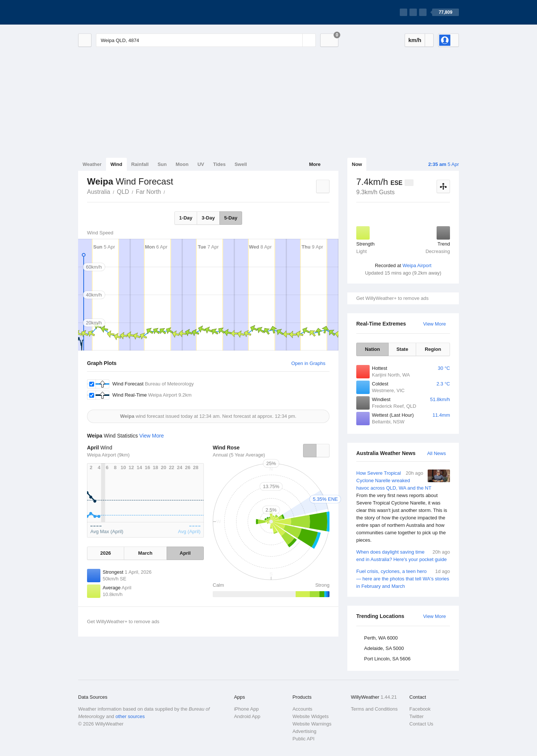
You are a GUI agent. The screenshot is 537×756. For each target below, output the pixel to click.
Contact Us (421, 724)
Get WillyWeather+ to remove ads (392, 298)
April (185, 553)
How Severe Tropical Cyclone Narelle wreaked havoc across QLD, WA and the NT (403, 507)
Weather (92, 164)
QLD (123, 192)
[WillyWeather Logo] (113, 12)
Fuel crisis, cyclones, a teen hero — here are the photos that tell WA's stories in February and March (403, 578)
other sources (130, 716)
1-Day (186, 218)
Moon (182, 164)
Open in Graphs (308, 363)
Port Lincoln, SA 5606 (387, 659)
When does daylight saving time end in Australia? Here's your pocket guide (403, 555)
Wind (116, 164)
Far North (148, 192)
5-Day (231, 218)
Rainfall (140, 164)
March (145, 553)
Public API (303, 739)
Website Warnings (312, 724)
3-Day (208, 218)
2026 (105, 553)
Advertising (304, 731)
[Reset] (296, 40)
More (315, 164)
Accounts (302, 709)
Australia (99, 192)
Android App (247, 716)
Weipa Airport (417, 265)
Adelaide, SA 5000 (384, 648)
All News (436, 453)
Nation (372, 349)
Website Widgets (310, 716)
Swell (241, 164)
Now (357, 164)
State (402, 349)
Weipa (169, 191)
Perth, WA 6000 (381, 638)
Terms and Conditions (374, 709)
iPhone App (246, 709)
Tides (219, 164)
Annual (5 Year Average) (239, 455)
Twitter (417, 716)
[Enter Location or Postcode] (206, 40)
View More (435, 324)
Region (433, 349)
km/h (415, 40)
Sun (162, 164)
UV (201, 164)
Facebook (420, 709)
